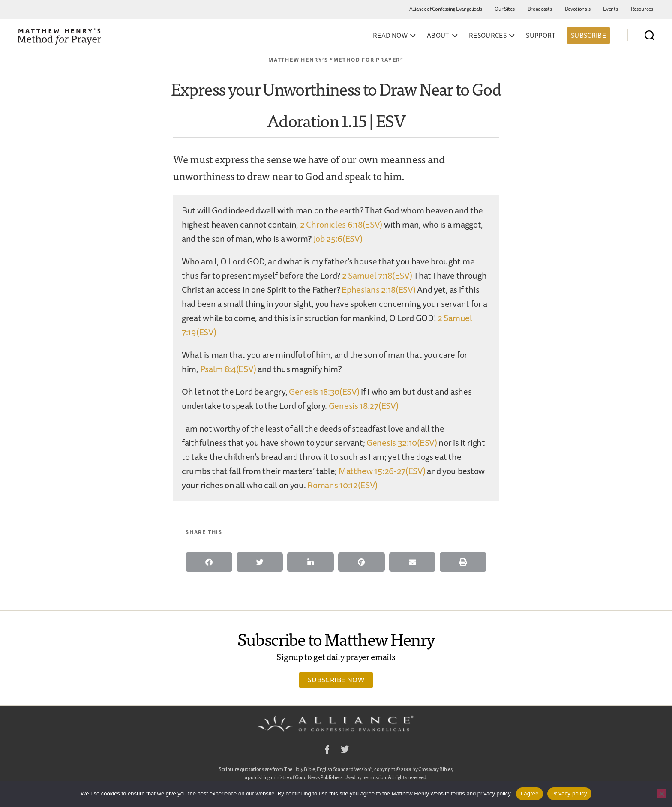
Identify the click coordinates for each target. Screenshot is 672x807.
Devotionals (578, 9)
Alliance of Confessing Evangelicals (446, 9)
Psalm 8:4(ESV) (228, 369)
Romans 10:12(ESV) (342, 485)
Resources (642, 9)
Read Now (390, 36)
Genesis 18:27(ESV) (364, 406)
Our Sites (504, 9)
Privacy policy (569, 793)
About (438, 36)
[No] (661, 794)
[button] (209, 562)
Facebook (327, 751)
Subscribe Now (336, 680)
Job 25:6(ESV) (338, 238)
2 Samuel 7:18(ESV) (377, 275)
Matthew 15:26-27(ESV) (382, 471)
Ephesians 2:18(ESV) (378, 289)
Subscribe (588, 35)
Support (541, 36)
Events (610, 9)
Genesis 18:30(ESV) (324, 391)
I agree (529, 793)
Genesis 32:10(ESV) (402, 442)
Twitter (345, 751)
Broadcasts (540, 9)
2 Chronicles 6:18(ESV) (341, 224)
